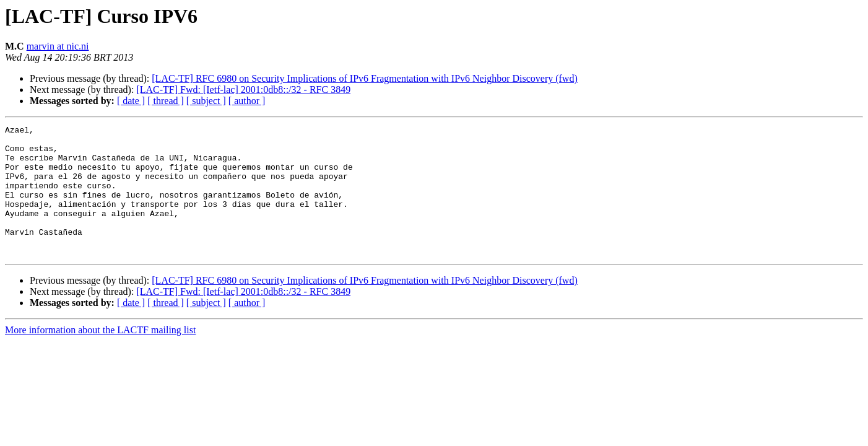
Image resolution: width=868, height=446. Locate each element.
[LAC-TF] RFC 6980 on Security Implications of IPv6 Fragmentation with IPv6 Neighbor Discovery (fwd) (364, 78)
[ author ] (247, 101)
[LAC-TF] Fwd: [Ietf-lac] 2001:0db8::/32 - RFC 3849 (243, 90)
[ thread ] (166, 101)
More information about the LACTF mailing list (100, 356)
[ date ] (131, 101)
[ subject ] (206, 101)
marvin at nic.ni (58, 46)
